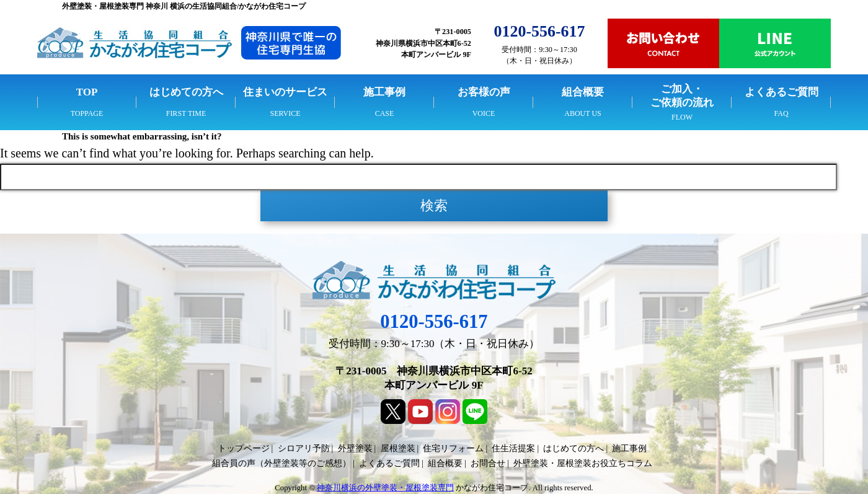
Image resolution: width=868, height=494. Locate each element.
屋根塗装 (398, 448)
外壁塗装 (355, 448)
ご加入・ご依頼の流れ (682, 96)
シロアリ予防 (304, 448)
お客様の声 (484, 92)
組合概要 (583, 92)
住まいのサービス (285, 92)
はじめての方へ (186, 92)
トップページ (244, 448)
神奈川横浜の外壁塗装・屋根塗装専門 (385, 488)
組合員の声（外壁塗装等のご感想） (281, 463)
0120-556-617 (434, 322)
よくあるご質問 (782, 92)
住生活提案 (513, 448)
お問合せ (488, 463)
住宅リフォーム (453, 448)
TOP (87, 92)
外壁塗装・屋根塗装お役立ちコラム (583, 463)
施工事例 (384, 92)
